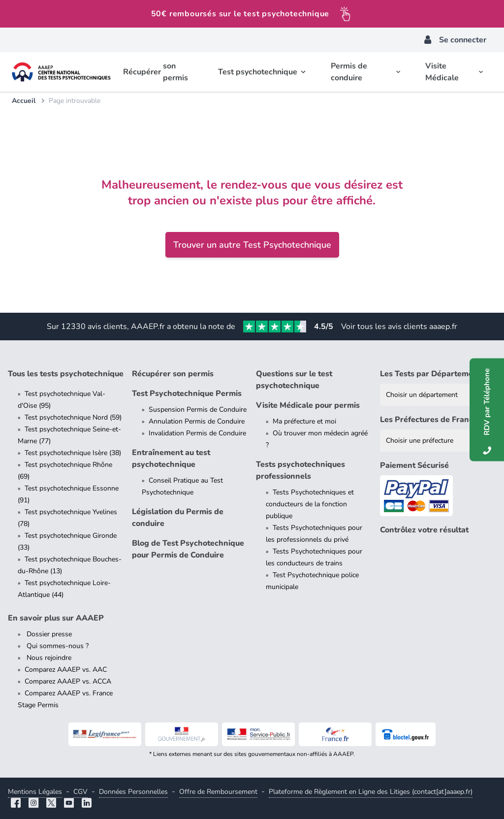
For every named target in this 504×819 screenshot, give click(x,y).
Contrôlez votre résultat (424, 530)
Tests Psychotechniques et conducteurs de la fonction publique (310, 504)
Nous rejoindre (48, 658)
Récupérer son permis (173, 374)
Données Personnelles (133, 792)
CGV (80, 792)
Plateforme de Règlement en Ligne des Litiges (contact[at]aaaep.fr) (371, 792)
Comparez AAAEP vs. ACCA (68, 681)
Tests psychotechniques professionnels (300, 470)
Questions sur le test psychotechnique (294, 380)
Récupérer (158, 72)
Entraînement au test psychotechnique (171, 459)
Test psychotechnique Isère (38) (73, 453)
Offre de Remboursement (218, 792)
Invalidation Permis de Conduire (197, 433)
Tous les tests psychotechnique (66, 374)
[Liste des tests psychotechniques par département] (438, 395)
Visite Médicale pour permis (308, 405)
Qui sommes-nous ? (57, 646)
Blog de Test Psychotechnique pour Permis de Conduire (188, 549)
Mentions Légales (35, 792)
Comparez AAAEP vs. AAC (66, 670)
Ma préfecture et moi (304, 421)
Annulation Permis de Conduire (197, 421)
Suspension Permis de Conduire (198, 409)
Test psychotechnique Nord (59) (73, 417)
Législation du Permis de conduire (178, 518)
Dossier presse (48, 634)
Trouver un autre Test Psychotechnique (252, 245)
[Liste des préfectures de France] (438, 441)
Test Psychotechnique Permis (187, 393)
